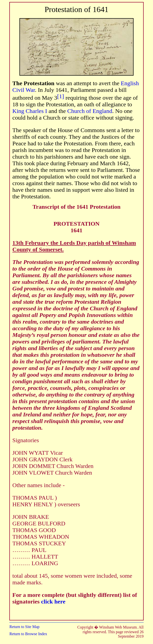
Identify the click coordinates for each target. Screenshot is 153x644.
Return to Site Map (24, 627)
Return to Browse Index (28, 634)
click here (53, 602)
